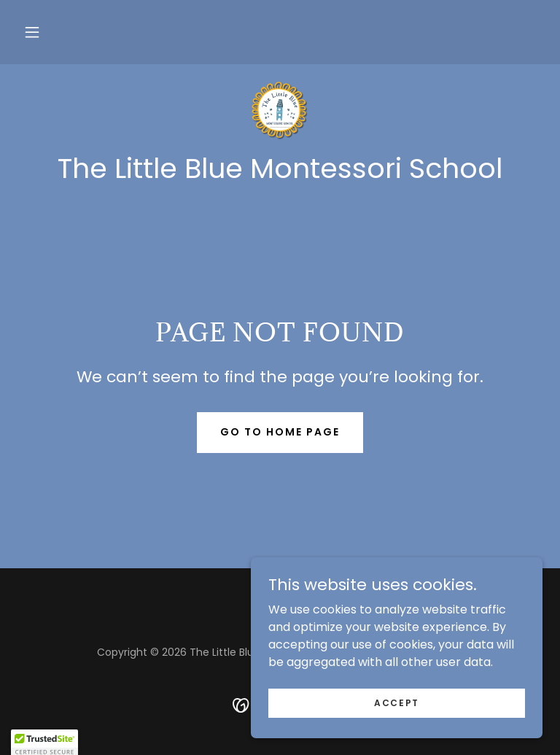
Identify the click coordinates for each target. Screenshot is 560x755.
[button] (32, 32)
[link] (280, 111)
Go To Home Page (280, 432)
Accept (397, 702)
